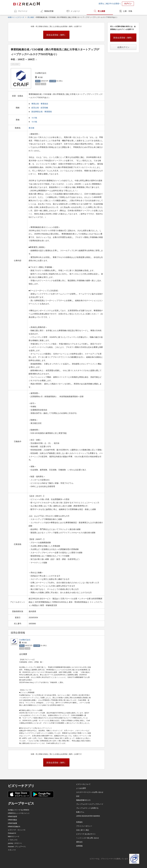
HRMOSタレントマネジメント (19, 813)
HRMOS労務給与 (14, 827)
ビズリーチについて (83, 784)
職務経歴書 (49, 11)
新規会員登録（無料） (56, 35)
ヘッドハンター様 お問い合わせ (88, 838)
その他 (34, 118)
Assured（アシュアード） (17, 847)
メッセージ (75, 11)
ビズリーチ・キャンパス (17, 830)
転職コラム (80, 812)
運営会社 (79, 842)
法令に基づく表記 (83, 830)
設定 (78, 796)
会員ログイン (123, 47)
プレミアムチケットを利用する (87, 808)
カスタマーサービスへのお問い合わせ (90, 792)
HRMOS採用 (13, 817)
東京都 (32, 128)
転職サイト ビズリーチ (16, 17)
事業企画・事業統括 (40, 104)
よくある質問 (81, 788)
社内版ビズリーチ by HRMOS (19, 810)
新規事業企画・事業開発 (42, 112)
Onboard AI (12, 833)
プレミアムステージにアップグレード (90, 804)
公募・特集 (128, 11)
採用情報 (79, 846)
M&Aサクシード (14, 837)
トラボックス (13, 840)
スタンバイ (12, 850)
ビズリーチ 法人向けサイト (86, 834)
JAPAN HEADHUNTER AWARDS (88, 816)
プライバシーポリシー (84, 826)
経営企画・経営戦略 (40, 108)
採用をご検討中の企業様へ (110, 4)
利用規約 (79, 822)
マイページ (23, 11)
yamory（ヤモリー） (15, 843)
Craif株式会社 (25, 640)
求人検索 (101, 11)
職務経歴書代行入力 (83, 800)
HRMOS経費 (13, 823)
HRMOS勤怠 (13, 820)
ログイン (128, 4)
